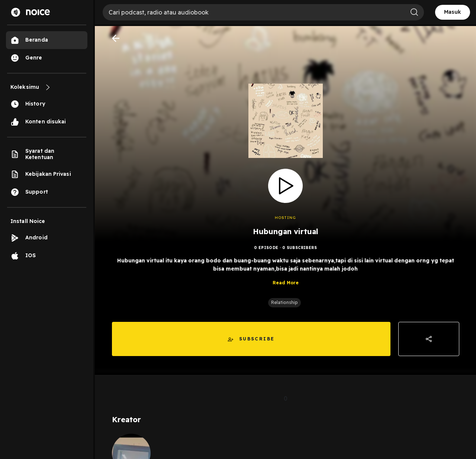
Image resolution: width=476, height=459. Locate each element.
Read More (286, 283)
